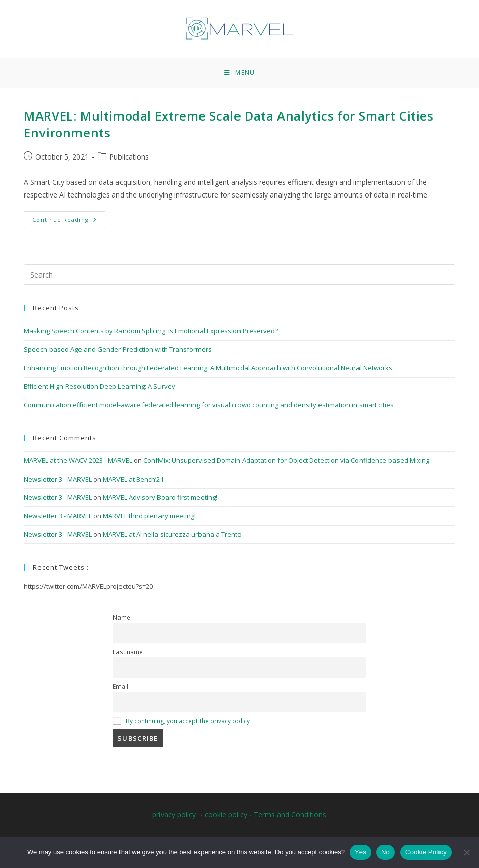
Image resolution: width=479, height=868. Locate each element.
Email (121, 686)
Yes (361, 852)
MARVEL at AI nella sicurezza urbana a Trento (172, 534)
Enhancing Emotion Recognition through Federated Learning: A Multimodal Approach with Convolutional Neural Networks (208, 368)
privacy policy (174, 815)
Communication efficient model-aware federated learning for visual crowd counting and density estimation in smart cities (209, 405)
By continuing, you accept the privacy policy (188, 721)
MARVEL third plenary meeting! (149, 516)
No (386, 852)
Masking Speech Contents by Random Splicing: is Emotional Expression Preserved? (151, 331)
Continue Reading (69, 217)
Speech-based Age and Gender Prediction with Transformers (118, 349)
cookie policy (226, 815)
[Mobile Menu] (239, 73)
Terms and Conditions (290, 815)
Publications (129, 157)
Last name (128, 652)
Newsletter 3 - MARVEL (58, 479)
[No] (466, 852)
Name (122, 617)
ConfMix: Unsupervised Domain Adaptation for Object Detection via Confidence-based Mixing (286, 460)
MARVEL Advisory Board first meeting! (160, 497)
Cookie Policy (426, 852)
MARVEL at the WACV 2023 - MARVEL (78, 460)
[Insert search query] (239, 274)
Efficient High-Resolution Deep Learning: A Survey (99, 386)
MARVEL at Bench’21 (133, 479)
